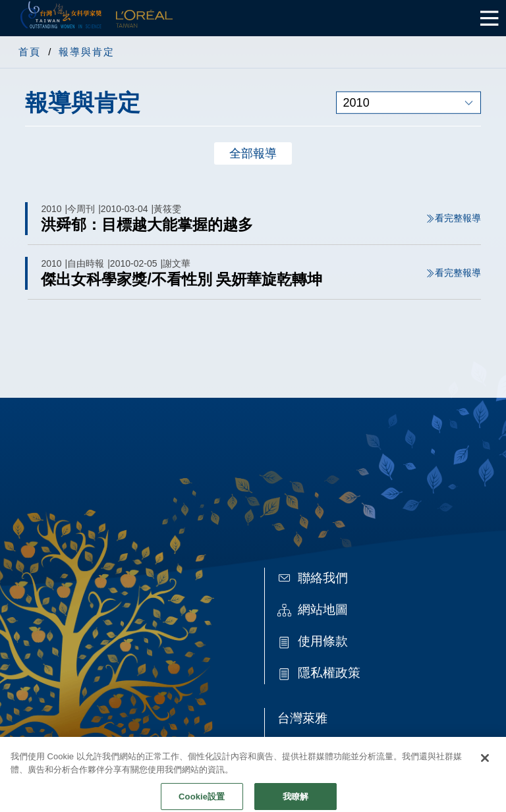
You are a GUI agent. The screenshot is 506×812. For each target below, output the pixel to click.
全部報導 (253, 153)
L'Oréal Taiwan (144, 18)
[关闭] (485, 765)
